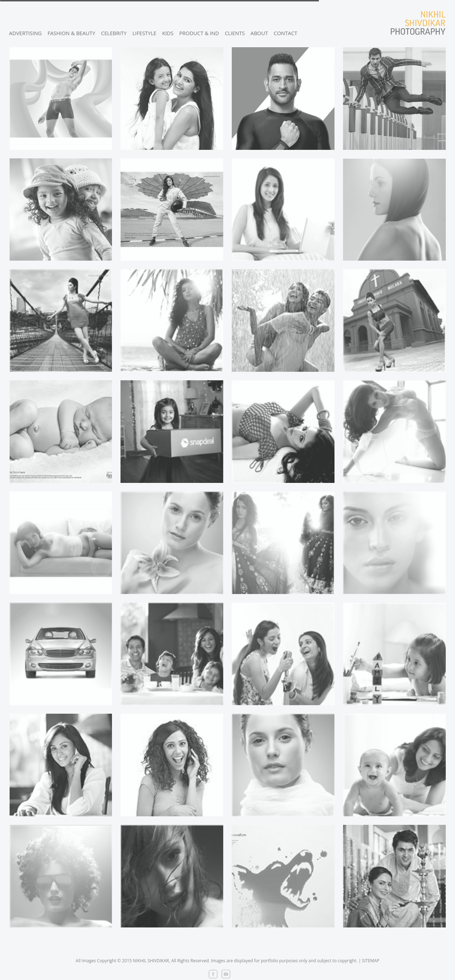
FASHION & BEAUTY (71, 33)
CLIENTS (235, 33)
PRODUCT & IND (199, 33)
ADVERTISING (26, 33)
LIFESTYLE (144, 33)
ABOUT (259, 33)
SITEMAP (371, 961)
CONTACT (285, 33)
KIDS (168, 33)
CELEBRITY (114, 33)
